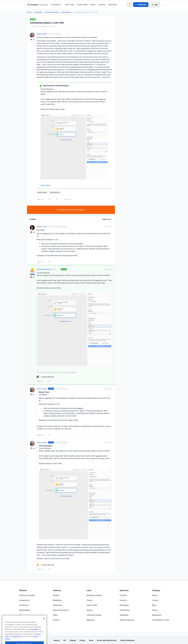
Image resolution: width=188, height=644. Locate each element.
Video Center (92, 605)
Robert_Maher (42, 34)
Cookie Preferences (127, 640)
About (155, 595)
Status (155, 610)
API (65, 640)
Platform (23, 590)
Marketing (57, 600)
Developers (124, 605)
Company (156, 590)
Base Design (42, 192)
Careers (155, 600)
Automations (66, 12)
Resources (124, 590)
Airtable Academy (94, 595)
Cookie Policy (34, 637)
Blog (154, 605)
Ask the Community (52, 12)
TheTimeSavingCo (43, 269)
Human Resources (61, 610)
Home (29, 12)
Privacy (82, 640)
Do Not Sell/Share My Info (107, 640)
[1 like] (45, 377)
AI (20, 615)
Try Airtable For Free (160, 620)
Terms (91, 640)
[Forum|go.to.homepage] (38, 5)
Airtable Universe (127, 620)
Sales (55, 615)
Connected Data (26, 620)
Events (93, 5)
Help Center (113, 5)
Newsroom (157, 615)
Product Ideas (82, 5)
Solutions (57, 590)
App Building (25, 610)
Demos (90, 610)
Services (123, 600)
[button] (141, 5)
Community (38, 12)
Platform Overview (27, 595)
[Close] (44, 626)
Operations (58, 605)
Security (57, 640)
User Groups (70, 5)
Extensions (24, 605)
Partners (123, 595)
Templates (124, 615)
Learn (89, 590)
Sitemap (73, 640)
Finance (56, 620)
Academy (102, 5)
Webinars (91, 620)
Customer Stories (94, 615)
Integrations (24, 600)
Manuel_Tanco (42, 226)
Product (56, 595)
